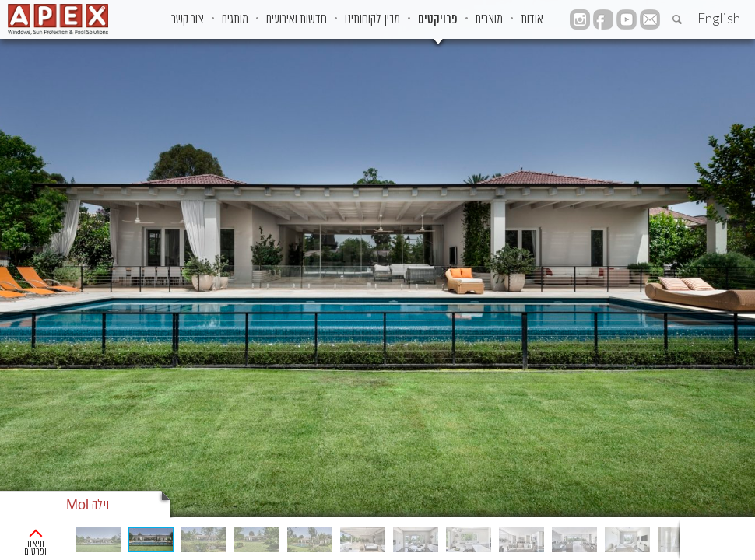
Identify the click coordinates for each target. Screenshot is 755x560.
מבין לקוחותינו (372, 19)
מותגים (235, 19)
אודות (532, 19)
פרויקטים (438, 19)
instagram (580, 19)
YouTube (627, 19)
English (719, 18)
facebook (603, 19)
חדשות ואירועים (297, 19)
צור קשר (188, 19)
